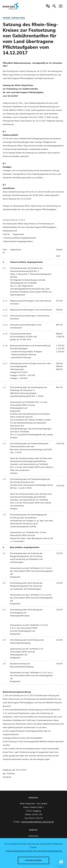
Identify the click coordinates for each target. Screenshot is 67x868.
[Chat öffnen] (61, 862)
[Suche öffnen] (54, 6)
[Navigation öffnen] (61, 6)
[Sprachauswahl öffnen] (48, 6)
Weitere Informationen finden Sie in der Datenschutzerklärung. (34, 851)
